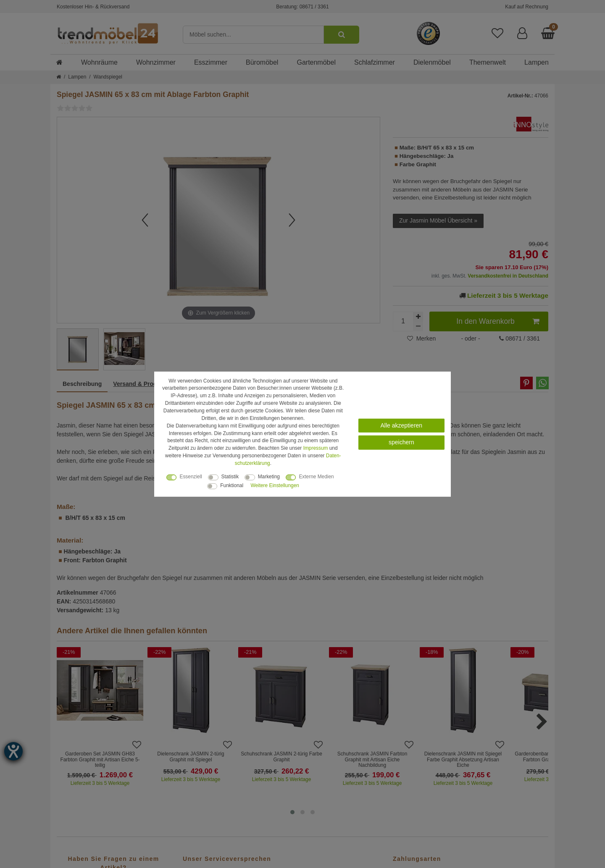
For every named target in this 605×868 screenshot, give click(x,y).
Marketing (269, 477)
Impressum (316, 448)
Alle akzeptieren (402, 425)
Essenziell (191, 477)
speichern (401, 442)
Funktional (232, 485)
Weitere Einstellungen (275, 485)
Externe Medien (316, 477)
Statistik (230, 477)
